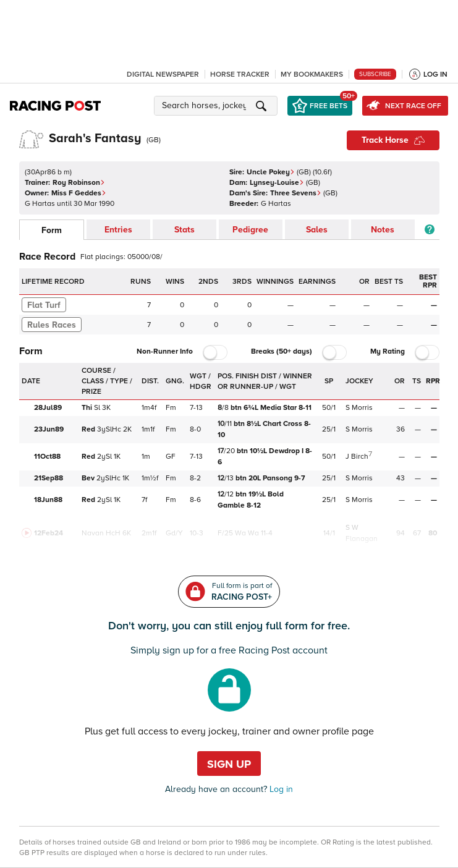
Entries (118, 230)
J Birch (357, 457)
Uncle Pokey (271, 172)
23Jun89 (49, 429)
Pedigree (250, 230)
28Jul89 (48, 408)
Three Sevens (296, 193)
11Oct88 (47, 457)
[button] (218, 106)
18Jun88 (48, 500)
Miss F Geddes (79, 193)
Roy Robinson (79, 183)
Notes (383, 230)
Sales (317, 230)
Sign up (229, 764)
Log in (280, 789)
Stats (184, 230)
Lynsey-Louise (277, 183)
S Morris (359, 408)
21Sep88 (49, 478)
